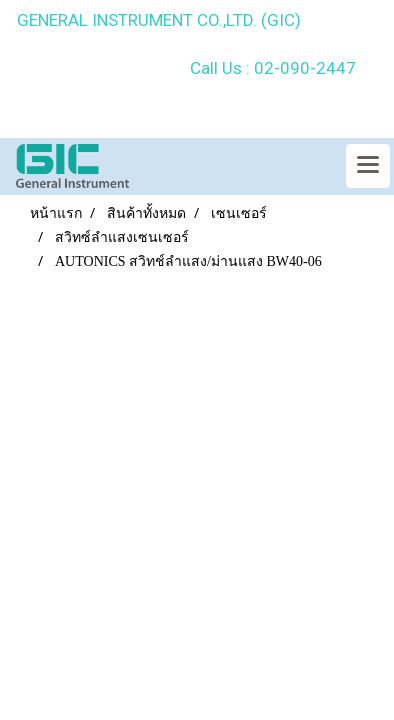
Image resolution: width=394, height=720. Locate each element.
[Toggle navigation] (368, 166)
